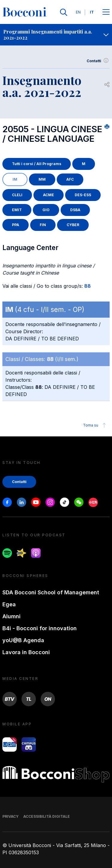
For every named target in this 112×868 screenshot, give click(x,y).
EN (78, 12)
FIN (43, 225)
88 (88, 286)
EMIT (17, 210)
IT (92, 12)
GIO (46, 210)
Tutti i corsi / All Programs (37, 164)
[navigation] (56, 35)
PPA (16, 225)
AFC (70, 179)
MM (42, 179)
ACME (49, 195)
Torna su (95, 425)
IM (15, 179)
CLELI (17, 195)
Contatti (98, 61)
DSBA (75, 210)
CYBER (73, 225)
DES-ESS (83, 195)
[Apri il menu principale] (106, 12)
